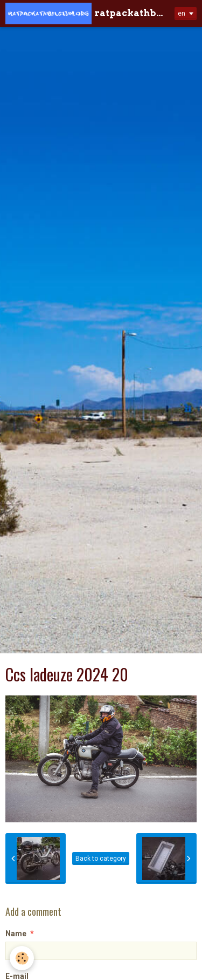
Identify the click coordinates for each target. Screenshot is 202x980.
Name (16, 934)
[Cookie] (22, 958)
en (182, 13)
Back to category (101, 859)
